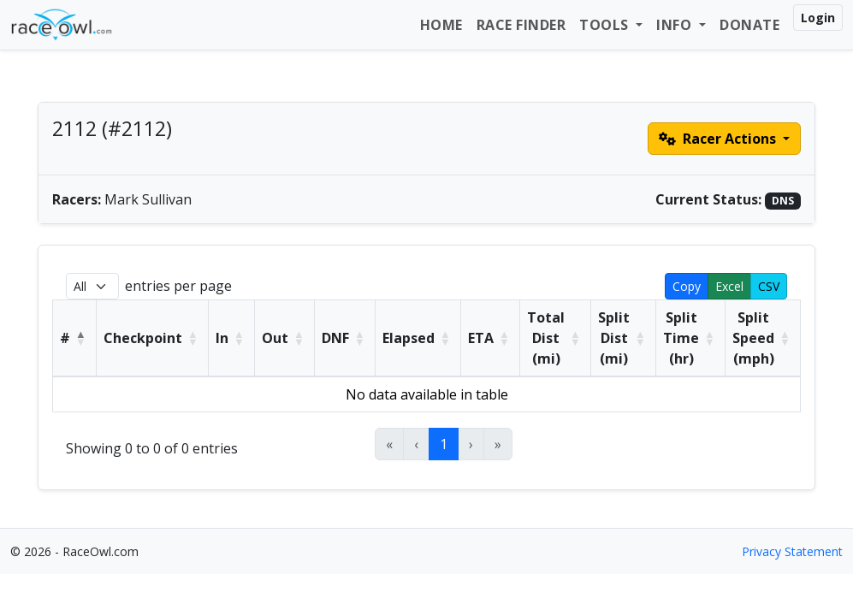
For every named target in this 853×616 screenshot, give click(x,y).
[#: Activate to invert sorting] (75, 339)
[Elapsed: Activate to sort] (418, 339)
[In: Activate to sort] (232, 339)
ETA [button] (481, 338)
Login (818, 18)
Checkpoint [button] (143, 338)
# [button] (65, 338)
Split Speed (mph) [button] (753, 338)
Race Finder (521, 25)
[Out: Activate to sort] (285, 339)
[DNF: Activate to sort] (345, 339)
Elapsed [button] (409, 338)
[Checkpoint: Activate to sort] (153, 339)
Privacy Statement (792, 551)
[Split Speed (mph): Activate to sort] (763, 339)
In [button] (222, 338)
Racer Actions (719, 139)
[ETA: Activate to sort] (491, 339)
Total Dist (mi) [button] (546, 338)
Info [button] (676, 25)
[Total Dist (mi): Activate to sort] (556, 339)
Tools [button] (606, 25)
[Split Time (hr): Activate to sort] (691, 339)
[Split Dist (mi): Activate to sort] (624, 339)
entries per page (178, 286)
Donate (749, 25)
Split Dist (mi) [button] (614, 338)
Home (441, 25)
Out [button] (275, 338)
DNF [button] (335, 338)
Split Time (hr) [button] (681, 338)
